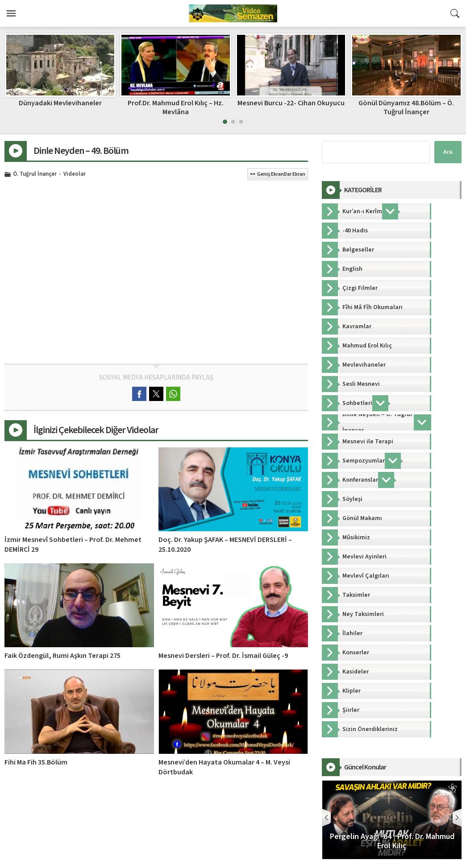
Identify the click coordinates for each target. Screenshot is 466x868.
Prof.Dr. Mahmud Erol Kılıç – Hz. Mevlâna (291, 107)
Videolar (75, 174)
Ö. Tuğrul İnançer (35, 174)
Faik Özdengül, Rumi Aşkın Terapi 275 (62, 656)
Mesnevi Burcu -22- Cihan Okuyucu (406, 103)
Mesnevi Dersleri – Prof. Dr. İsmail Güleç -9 (223, 656)
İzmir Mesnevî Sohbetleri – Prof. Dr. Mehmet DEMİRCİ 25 (60, 107)
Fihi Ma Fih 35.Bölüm (36, 762)
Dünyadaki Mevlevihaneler (175, 103)
